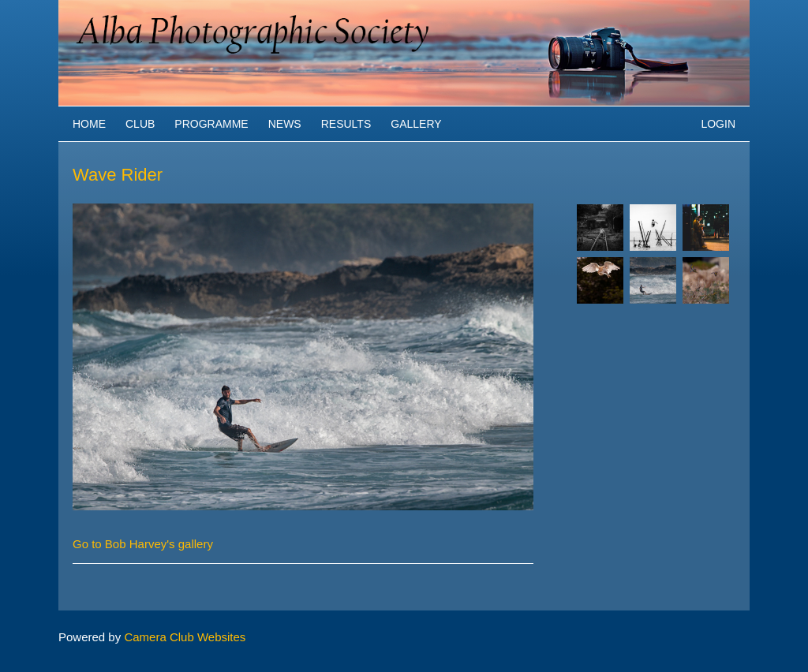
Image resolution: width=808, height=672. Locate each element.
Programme (211, 124)
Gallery (416, 124)
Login (718, 124)
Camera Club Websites (185, 637)
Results (346, 124)
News (285, 124)
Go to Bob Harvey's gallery (143, 544)
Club (140, 124)
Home (89, 124)
